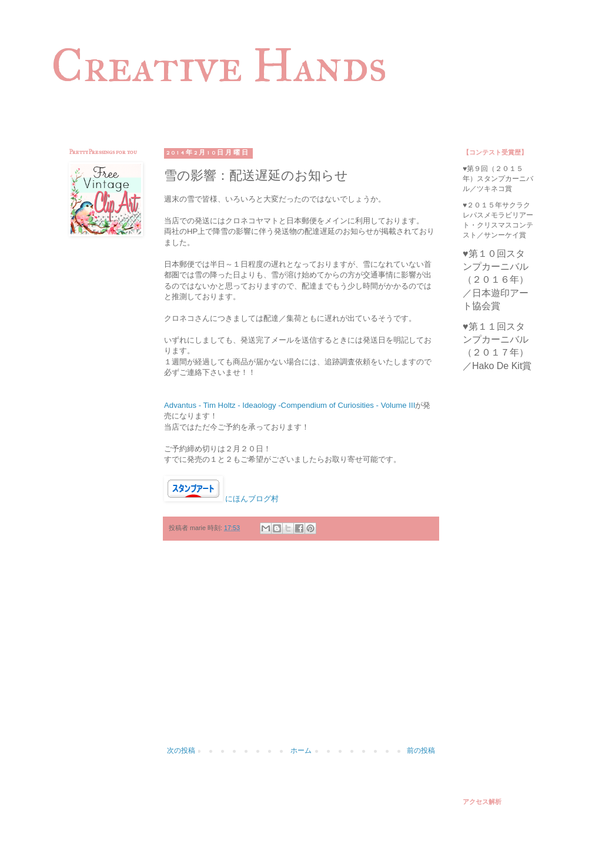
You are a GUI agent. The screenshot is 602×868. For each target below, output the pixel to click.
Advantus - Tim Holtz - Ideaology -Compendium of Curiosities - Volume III (290, 405)
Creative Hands (219, 65)
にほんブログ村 (252, 499)
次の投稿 (181, 750)
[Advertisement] (301, 649)
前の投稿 (421, 750)
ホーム (301, 750)
